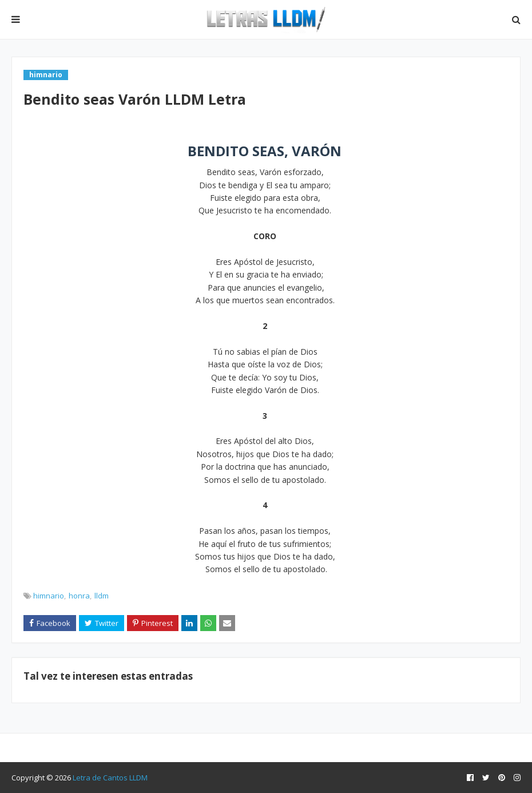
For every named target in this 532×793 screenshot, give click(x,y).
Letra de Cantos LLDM (110, 778)
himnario (49, 596)
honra (79, 596)
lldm (102, 596)
